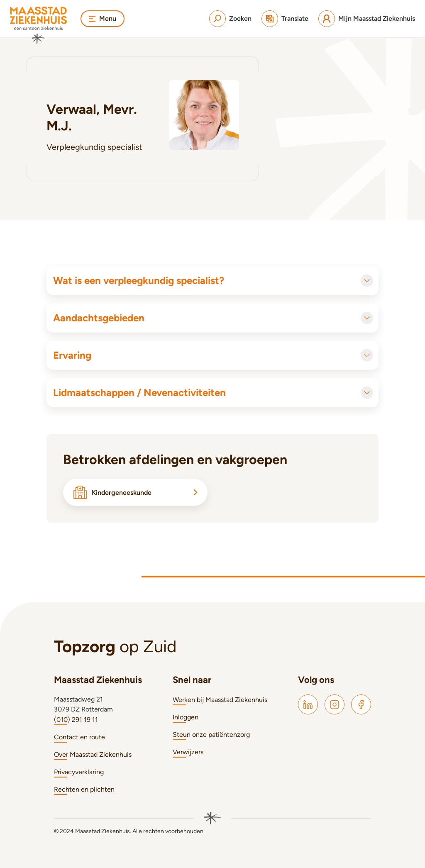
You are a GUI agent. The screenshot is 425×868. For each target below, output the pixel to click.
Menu (103, 18)
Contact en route (79, 737)
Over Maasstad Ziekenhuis (93, 754)
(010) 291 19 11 (76, 720)
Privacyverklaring (79, 772)
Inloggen (186, 717)
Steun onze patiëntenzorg (211, 735)
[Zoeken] (230, 19)
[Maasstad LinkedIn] (308, 704)
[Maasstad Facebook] (361, 704)
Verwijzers (188, 752)
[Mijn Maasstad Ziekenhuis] (367, 19)
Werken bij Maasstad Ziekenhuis (220, 700)
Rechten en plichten (84, 789)
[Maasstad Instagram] (335, 704)
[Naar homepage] (39, 25)
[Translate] (285, 19)
